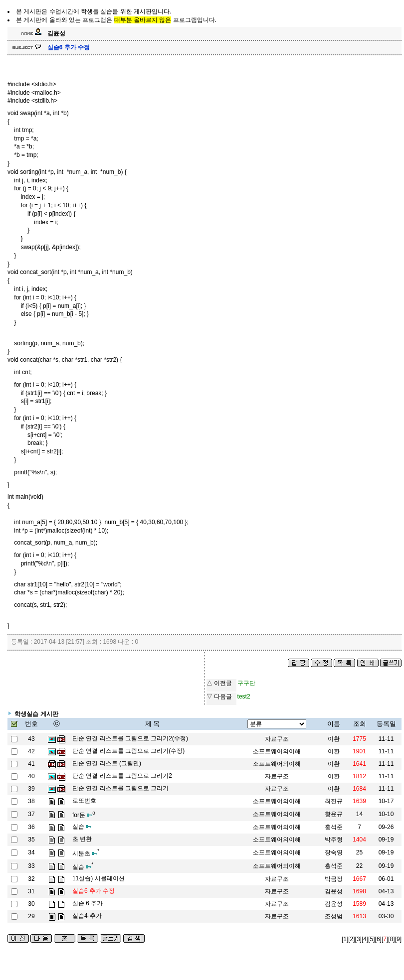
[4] (365, 939)
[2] (351, 939)
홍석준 (334, 866)
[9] (398, 939)
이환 (334, 739)
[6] (378, 939)
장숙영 (334, 852)
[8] (391, 939)
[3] (358, 939)
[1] (345, 939)
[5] (371, 939)
